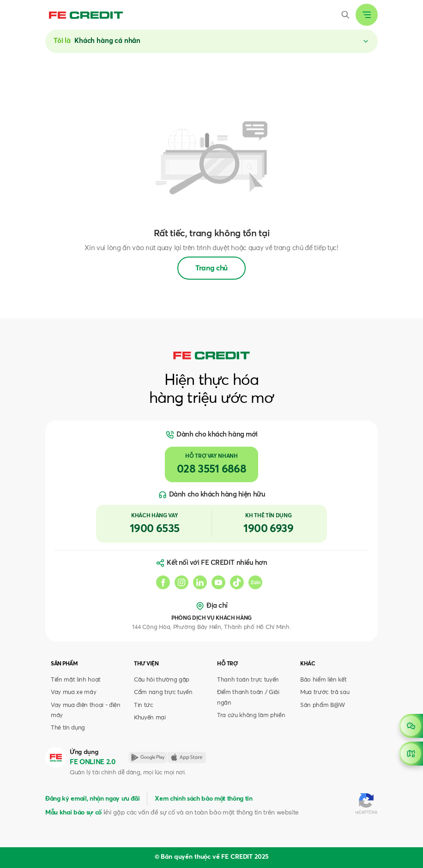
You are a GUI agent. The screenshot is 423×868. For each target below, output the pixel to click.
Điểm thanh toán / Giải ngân (248, 697)
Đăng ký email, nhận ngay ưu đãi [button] (92, 799)
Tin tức (144, 705)
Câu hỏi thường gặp (162, 680)
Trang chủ (211, 268)
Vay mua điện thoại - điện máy (86, 710)
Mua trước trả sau (325, 692)
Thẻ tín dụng (68, 728)
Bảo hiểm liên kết (323, 680)
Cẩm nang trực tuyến (163, 692)
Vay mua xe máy (73, 692)
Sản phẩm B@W (323, 705)
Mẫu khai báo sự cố (73, 813)
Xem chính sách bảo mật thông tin (203, 799)
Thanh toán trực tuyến (248, 680)
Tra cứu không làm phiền (251, 715)
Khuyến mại (150, 718)
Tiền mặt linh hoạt (76, 680)
